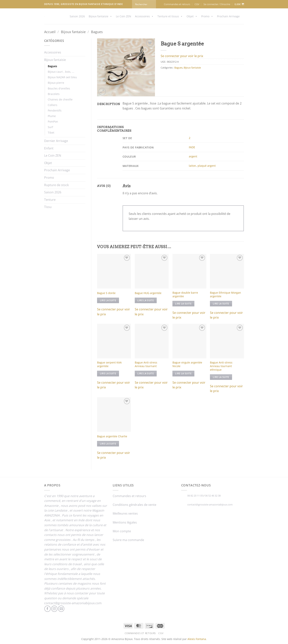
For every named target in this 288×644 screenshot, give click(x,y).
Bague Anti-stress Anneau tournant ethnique (221, 366)
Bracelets (54, 94)
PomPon (53, 122)
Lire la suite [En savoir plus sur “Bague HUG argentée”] (146, 300)
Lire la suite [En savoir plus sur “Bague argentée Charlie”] (108, 444)
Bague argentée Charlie (112, 436)
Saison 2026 (77, 16)
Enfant (49, 148)
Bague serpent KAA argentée (109, 364)
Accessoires (144, 16)
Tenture (50, 200)
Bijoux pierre (56, 83)
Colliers (53, 105)
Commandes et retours (177, 4)
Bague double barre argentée (185, 295)
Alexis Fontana (197, 639)
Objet (192, 16)
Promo (207, 16)
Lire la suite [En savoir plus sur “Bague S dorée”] (108, 300)
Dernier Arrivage (56, 141)
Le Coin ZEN (124, 16)
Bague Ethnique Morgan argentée (225, 295)
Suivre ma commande (128, 540)
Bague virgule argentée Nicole (187, 364)
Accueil (50, 32)
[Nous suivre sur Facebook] (47, 609)
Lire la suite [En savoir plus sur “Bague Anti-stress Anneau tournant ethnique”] (221, 377)
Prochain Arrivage (228, 16)
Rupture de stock (56, 185)
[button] (217, 4)
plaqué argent (207, 166)
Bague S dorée (106, 293)
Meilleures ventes (125, 513)
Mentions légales (125, 522)
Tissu (48, 207)
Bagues (97, 32)
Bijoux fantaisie (100, 16)
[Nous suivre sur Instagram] (54, 609)
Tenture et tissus (170, 16)
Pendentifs (55, 110)
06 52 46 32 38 (213, 496)
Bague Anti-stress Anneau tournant (146, 364)
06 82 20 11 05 (195, 496)
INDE (192, 147)
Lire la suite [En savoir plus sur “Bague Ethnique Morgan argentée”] (221, 304)
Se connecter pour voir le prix (182, 56)
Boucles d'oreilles (59, 88)
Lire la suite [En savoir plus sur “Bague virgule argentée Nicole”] (183, 373)
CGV (197, 4)
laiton (192, 166)
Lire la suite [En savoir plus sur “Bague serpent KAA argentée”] (108, 373)
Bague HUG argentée (148, 293)
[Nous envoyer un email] (61, 609)
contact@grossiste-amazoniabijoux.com (73, 603)
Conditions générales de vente (134, 505)
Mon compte (122, 531)
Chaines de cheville (60, 99)
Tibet (51, 133)
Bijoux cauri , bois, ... (61, 72)
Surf (50, 127)
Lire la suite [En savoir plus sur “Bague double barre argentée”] (183, 304)
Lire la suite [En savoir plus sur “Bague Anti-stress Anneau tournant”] (146, 373)
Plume (52, 116)
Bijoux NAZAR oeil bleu (62, 77)
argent (193, 156)
